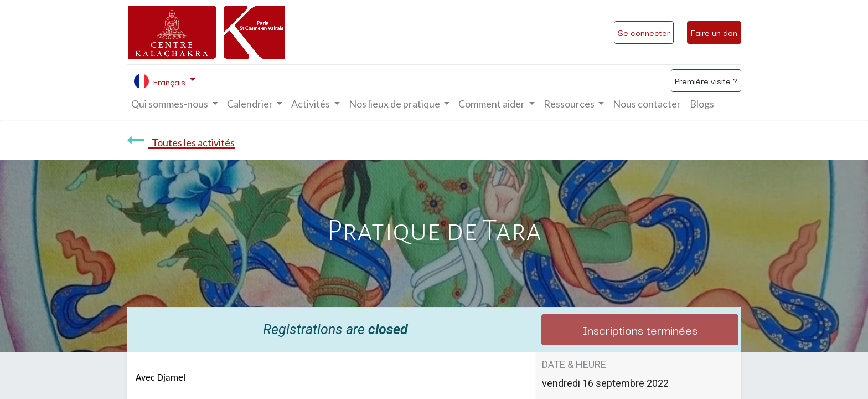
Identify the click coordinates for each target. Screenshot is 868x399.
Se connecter (644, 32)
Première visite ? (706, 80)
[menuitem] (647, 104)
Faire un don (714, 32)
